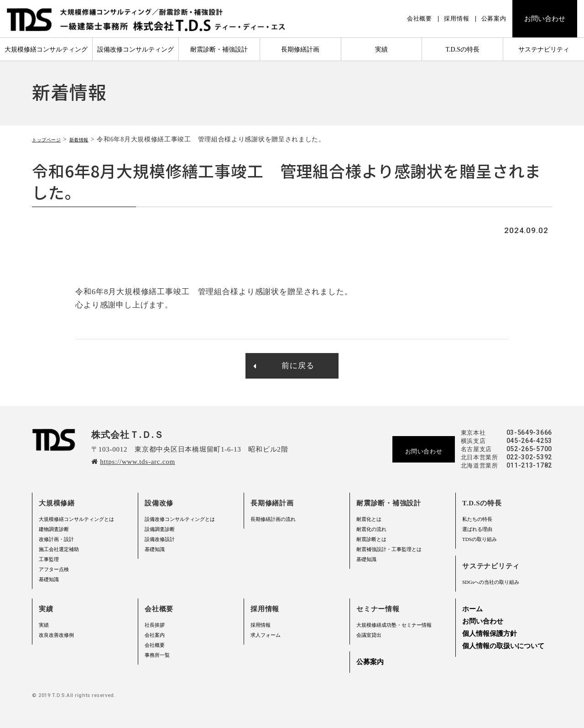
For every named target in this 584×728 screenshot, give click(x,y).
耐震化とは (369, 519)
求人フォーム (266, 635)
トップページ (52, 139)
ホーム (472, 609)
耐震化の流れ (371, 529)
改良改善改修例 (56, 635)
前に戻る (284, 366)
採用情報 (456, 18)
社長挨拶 (155, 625)
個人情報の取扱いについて (503, 646)
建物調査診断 (54, 529)
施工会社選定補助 (59, 549)
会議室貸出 (369, 635)
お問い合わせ (545, 19)
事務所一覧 (157, 655)
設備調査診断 (160, 529)
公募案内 (494, 18)
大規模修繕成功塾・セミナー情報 (394, 625)
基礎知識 (49, 579)
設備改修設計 (160, 539)
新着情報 (94, 139)
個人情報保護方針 (490, 634)
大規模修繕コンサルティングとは (76, 519)
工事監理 (49, 559)
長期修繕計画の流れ (273, 519)
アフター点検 (54, 569)
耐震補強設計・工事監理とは (389, 549)
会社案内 (155, 635)
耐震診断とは (371, 539)
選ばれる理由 (477, 529)
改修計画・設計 (56, 539)
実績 (44, 625)
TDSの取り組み (480, 539)
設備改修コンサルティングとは (180, 519)
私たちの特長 (477, 519)
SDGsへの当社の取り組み (491, 582)
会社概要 (420, 18)
